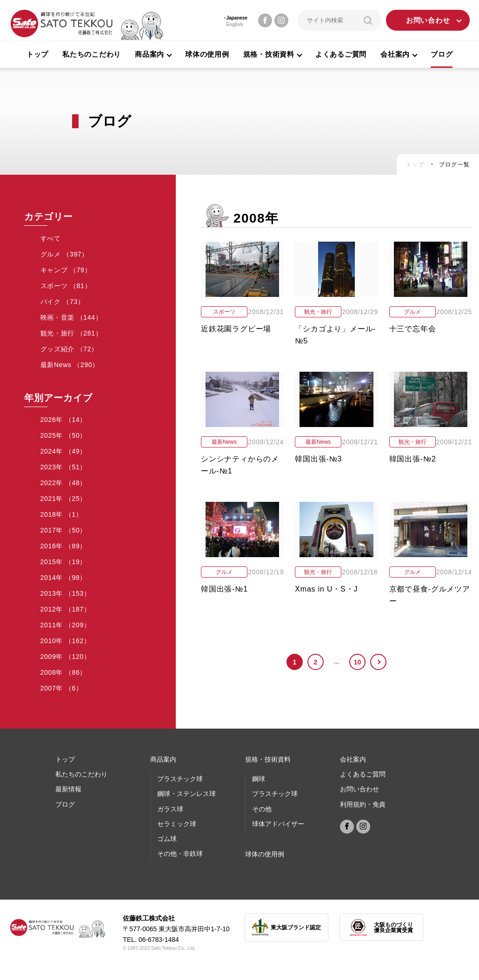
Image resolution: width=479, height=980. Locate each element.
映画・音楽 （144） (71, 317)
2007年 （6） (62, 688)
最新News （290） (70, 365)
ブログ (442, 54)
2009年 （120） (66, 657)
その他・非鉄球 (180, 854)
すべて (51, 238)
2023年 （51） (64, 467)
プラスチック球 (180, 779)
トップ (37, 54)
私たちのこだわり (92, 54)
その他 (262, 809)
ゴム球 (167, 839)
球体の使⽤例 (265, 854)
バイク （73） (63, 302)
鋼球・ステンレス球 (186, 794)
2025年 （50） (64, 435)
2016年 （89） (64, 546)
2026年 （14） (64, 420)
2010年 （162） (66, 641)
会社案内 (353, 759)
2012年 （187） (66, 609)
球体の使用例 (207, 54)
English (234, 24)
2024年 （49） (64, 451)
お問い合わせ (428, 20)
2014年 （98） (64, 578)
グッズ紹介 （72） (69, 349)
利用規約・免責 (363, 804)
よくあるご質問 (341, 54)
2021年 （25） (64, 499)
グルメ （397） (65, 254)
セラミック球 (177, 824)
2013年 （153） (66, 593)
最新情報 (68, 789)
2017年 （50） (64, 530)
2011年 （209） (66, 625)
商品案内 (163, 759)
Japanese (237, 18)
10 (358, 662)
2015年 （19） (64, 562)
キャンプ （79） (66, 270)
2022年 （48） (64, 483)
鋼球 (259, 779)
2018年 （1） (62, 514)
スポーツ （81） (66, 286)
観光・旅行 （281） (71, 333)
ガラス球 (170, 809)
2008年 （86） (64, 672)
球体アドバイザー (278, 824)
